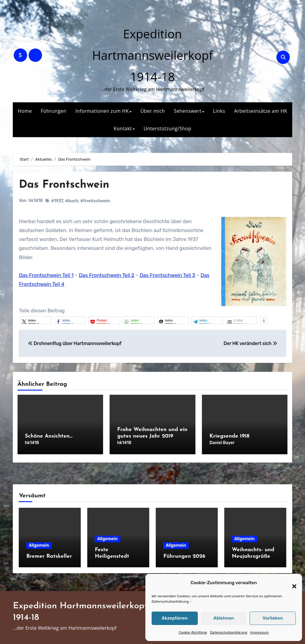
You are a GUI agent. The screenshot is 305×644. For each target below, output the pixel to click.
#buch (72, 201)
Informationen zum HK (102, 111)
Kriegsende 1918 (229, 436)
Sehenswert (187, 111)
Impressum (259, 632)
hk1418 (36, 201)
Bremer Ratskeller (49, 555)
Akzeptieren (175, 618)
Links (219, 111)
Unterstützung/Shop (167, 129)
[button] (291, 583)
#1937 (57, 201)
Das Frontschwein (66, 185)
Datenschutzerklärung (170, 601)
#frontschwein (95, 201)
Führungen (54, 111)
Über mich (153, 111)
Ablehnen (224, 618)
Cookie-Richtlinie (193, 632)
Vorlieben (273, 618)
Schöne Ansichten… (49, 436)
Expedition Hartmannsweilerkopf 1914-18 (152, 55)
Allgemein (39, 544)
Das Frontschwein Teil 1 (46, 275)
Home (25, 111)
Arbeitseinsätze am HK (261, 111)
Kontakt (123, 129)
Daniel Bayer (222, 443)
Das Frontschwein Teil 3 (167, 275)
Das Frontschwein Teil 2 (107, 275)
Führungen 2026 (184, 555)
